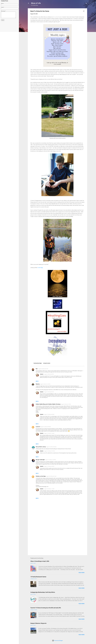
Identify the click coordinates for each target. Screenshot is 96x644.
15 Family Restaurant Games (38, 577)
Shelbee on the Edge (41, 476)
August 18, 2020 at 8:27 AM (51, 476)
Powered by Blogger (57, 641)
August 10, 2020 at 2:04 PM (49, 466)
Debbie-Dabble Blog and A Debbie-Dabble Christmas (48, 404)
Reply (37, 381)
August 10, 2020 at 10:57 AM (49, 451)
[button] (84, 11)
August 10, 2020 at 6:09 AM (49, 414)
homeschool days (38, 363)
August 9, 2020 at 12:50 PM (45, 384)
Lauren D (38, 427)
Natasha (38, 384)
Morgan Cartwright (40, 460)
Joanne (42, 374)
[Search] (86, 4)
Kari (37, 369)
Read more (82, 573)
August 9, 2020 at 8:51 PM (49, 392)
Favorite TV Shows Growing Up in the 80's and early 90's (46, 608)
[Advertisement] (57, 543)
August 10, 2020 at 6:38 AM (46, 427)
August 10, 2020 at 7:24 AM (49, 433)
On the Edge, (40, 268)
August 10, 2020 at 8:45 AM (51, 447)
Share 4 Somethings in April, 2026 (40, 561)
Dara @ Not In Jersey (41, 447)
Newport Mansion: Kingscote (38, 623)
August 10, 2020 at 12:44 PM (50, 460)
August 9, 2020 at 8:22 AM (43, 369)
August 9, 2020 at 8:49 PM (49, 374)
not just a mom (47, 363)
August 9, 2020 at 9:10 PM (66, 404)
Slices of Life (36, 3)
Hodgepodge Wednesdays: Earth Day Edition (43, 592)
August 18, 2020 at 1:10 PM (49, 489)
